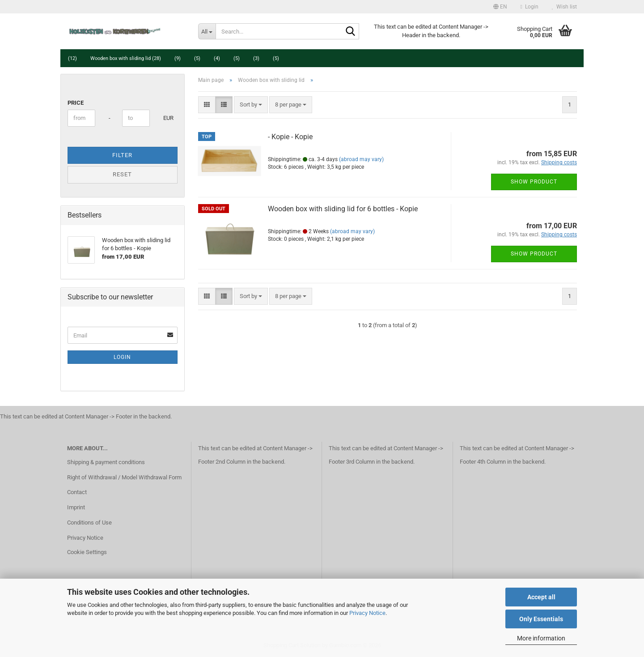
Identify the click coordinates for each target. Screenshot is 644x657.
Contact (77, 492)
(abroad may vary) (361, 159)
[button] (500, 7)
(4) (217, 58)
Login (122, 357)
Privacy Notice (367, 613)
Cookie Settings (87, 552)
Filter (122, 155)
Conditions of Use (89, 523)
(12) (72, 58)
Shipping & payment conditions (106, 462)
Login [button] (530, 7)
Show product (534, 182)
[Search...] (207, 31)
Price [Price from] (76, 103)
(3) (256, 58)
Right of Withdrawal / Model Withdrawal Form (124, 477)
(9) (178, 58)
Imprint (76, 507)
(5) (197, 58)
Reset (122, 174)
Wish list (564, 7)
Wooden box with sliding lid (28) (126, 58)
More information (541, 638)
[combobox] (251, 105)
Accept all (541, 597)
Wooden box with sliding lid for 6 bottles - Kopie (343, 209)
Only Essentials (541, 619)
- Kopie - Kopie (290, 137)
